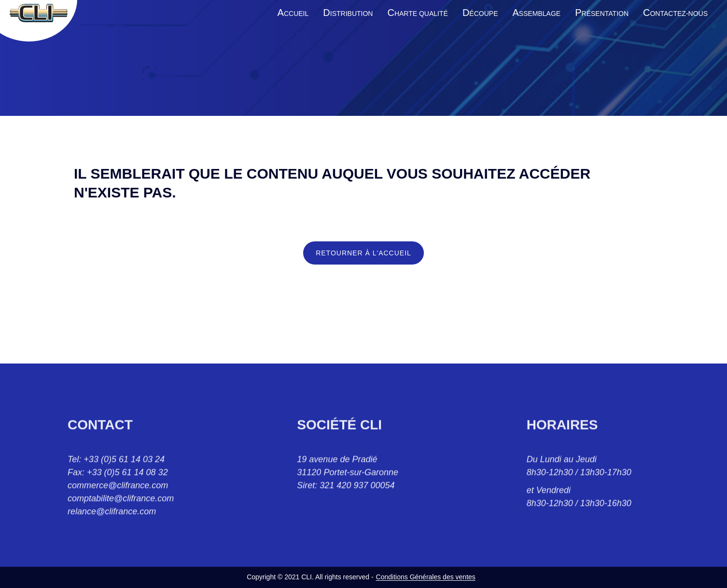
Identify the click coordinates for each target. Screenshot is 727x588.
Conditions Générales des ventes (426, 577)
